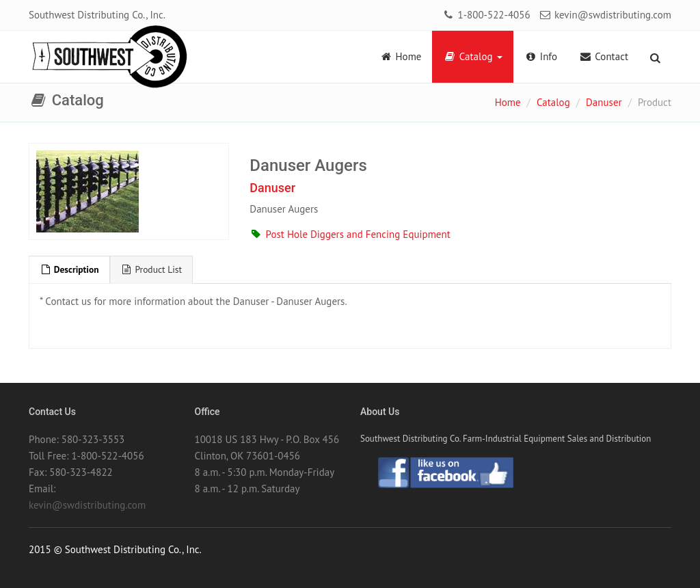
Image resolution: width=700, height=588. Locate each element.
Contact (604, 56)
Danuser (604, 102)
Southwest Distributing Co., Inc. (97, 15)
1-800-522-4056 (486, 15)
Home (400, 56)
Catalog (472, 56)
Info (541, 56)
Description (69, 269)
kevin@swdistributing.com (605, 15)
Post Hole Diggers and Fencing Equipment (350, 234)
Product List (152, 269)
